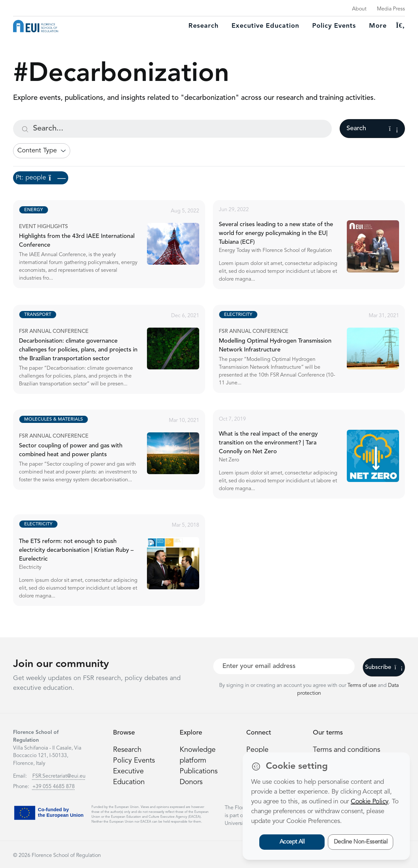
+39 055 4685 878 (54, 787)
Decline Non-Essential (361, 842)
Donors (191, 782)
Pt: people (41, 178)
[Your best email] (284, 666)
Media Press (391, 9)
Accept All (292, 842)
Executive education (265, 26)
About (359, 9)
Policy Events (334, 26)
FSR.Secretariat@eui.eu (59, 776)
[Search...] (172, 129)
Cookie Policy (370, 802)
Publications (199, 771)
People (257, 750)
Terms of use (363, 686)
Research (203, 26)
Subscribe (384, 667)
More (378, 26)
